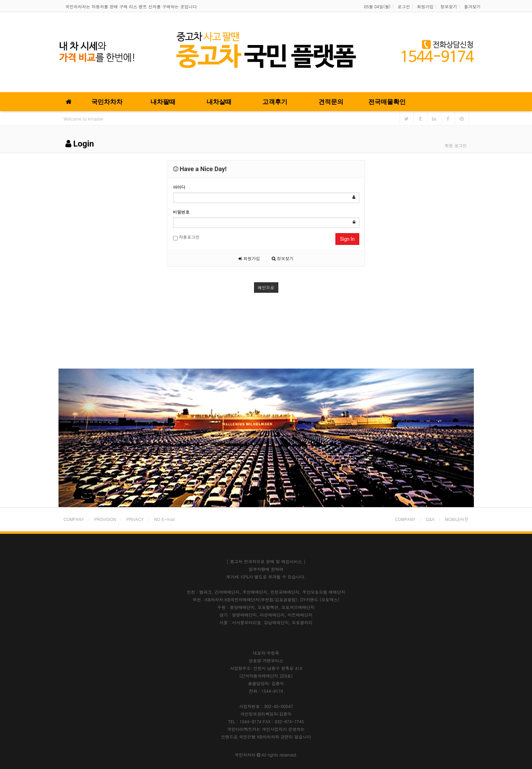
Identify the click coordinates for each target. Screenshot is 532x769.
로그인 (404, 6)
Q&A (430, 519)
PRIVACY (135, 519)
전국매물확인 (387, 102)
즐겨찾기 (472, 6)
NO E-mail (164, 519)
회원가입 (425, 6)
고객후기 (275, 102)
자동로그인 (186, 237)
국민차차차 (107, 102)
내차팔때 (163, 102)
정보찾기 (449, 6)
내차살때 (219, 102)
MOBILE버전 (457, 519)
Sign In (347, 239)
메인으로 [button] (266, 287)
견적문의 (331, 102)
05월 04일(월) (377, 6)
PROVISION (105, 519)
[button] (90, 438)
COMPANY (74, 519)
